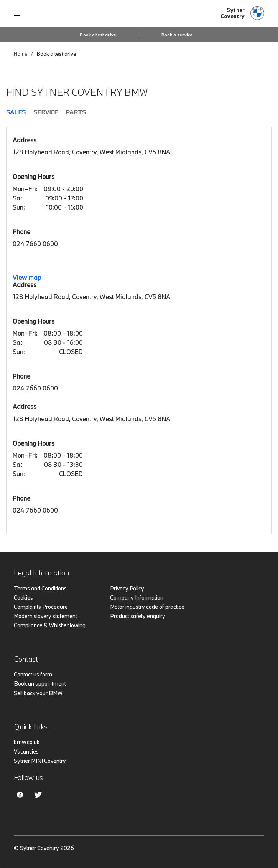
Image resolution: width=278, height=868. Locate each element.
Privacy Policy (127, 588)
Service (46, 112)
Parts (76, 112)
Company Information (137, 598)
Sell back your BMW (38, 693)
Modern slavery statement (45, 616)
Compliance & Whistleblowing (50, 625)
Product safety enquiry (138, 616)
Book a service (177, 35)
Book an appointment (40, 684)
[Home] (242, 13)
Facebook (20, 795)
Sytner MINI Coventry (40, 761)
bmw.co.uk (27, 742)
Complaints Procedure (41, 607)
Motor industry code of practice (147, 607)
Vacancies (26, 751)
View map (27, 277)
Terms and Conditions (40, 588)
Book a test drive (98, 35)
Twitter (38, 795)
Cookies (23, 598)
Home (21, 54)
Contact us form (33, 674)
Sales (16, 112)
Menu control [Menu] (18, 13)
